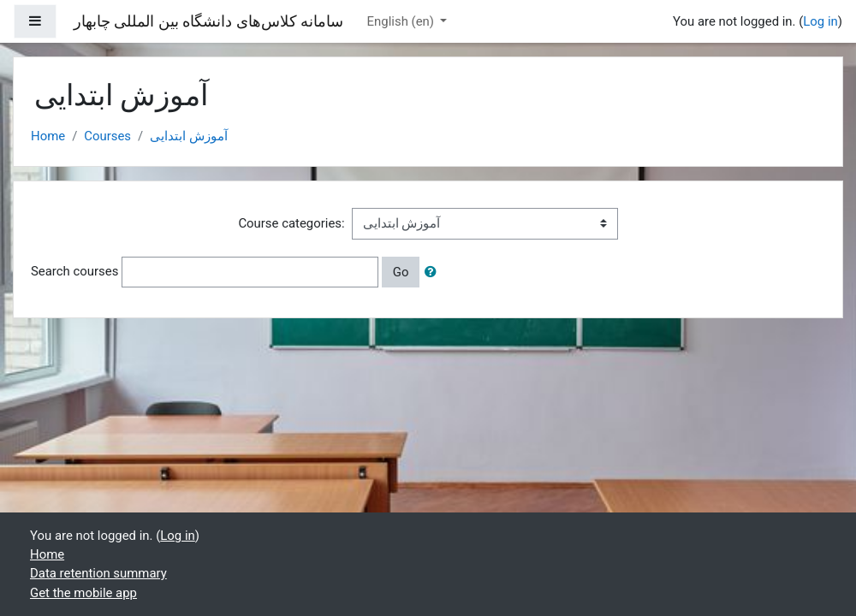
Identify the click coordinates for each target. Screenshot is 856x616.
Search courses (74, 271)
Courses (107, 136)
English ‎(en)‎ (402, 21)
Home (48, 136)
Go (401, 272)
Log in (820, 21)
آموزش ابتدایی (189, 136)
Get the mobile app (83, 593)
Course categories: (291, 223)
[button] (434, 272)
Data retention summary (98, 573)
